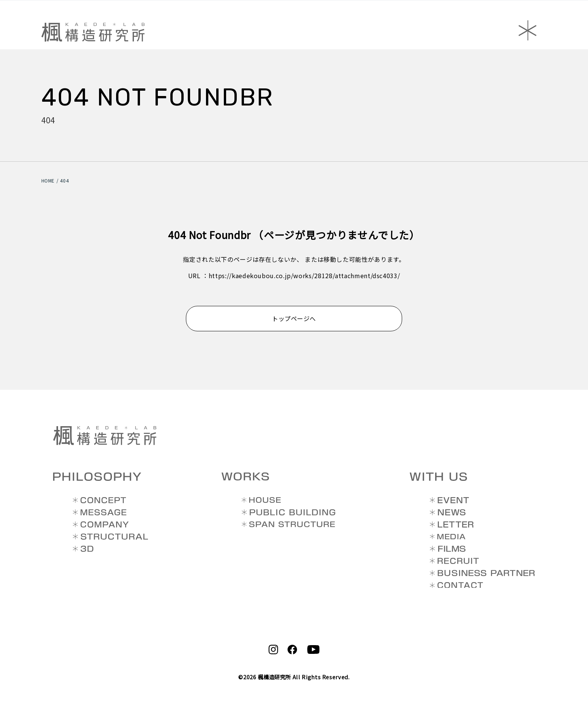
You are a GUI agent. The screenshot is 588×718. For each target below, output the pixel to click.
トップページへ (294, 318)
